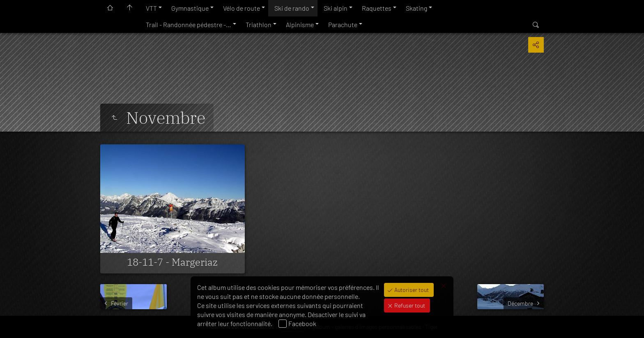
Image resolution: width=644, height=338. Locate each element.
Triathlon (259, 24)
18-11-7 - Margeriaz (172, 262)
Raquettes (377, 8)
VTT (151, 8)
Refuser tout (409, 305)
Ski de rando (292, 8)
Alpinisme (300, 24)
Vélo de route (241, 8)
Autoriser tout (411, 290)
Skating (416, 8)
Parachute (343, 24)
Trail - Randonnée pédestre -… (189, 24)
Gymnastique (190, 8)
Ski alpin (336, 8)
